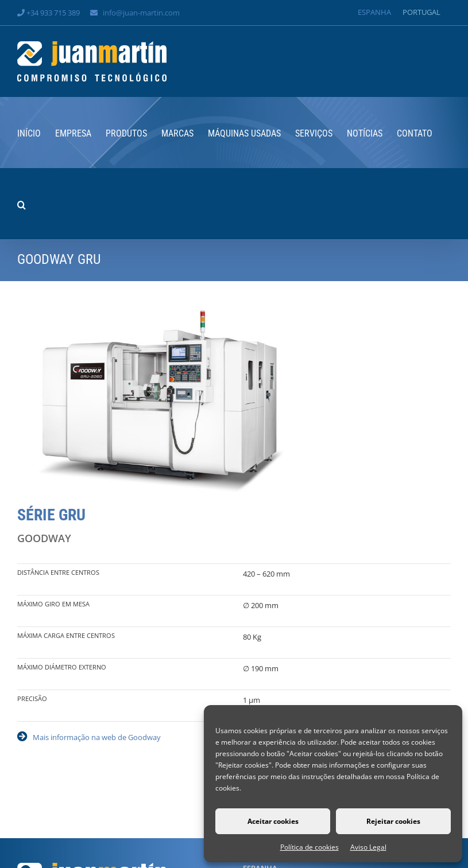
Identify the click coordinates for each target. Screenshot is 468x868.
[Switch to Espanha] (374, 12)
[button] (22, 204)
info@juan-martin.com (141, 13)
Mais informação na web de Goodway (97, 737)
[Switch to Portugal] (421, 12)
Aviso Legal (368, 847)
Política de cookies (310, 847)
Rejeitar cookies (393, 821)
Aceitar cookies (273, 821)
